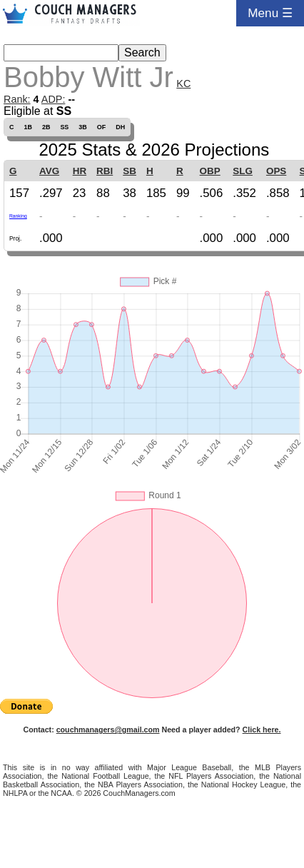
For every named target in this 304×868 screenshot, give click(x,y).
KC (183, 84)
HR (80, 171)
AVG (49, 171)
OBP (210, 171)
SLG (243, 171)
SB (130, 171)
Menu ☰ (270, 13)
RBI (105, 171)
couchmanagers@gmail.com (108, 730)
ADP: (54, 99)
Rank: (17, 99)
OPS (276, 171)
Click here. (262, 730)
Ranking (18, 216)
